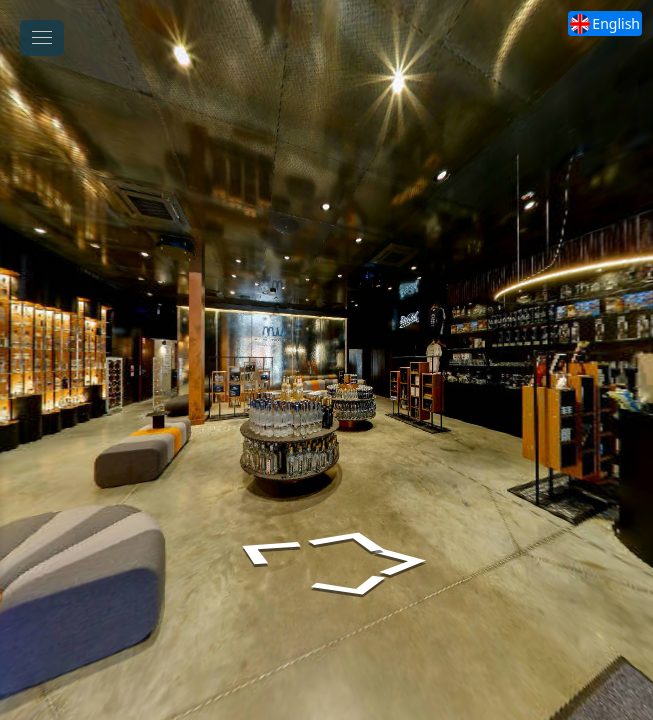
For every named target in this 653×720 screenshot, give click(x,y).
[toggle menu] (42, 38)
